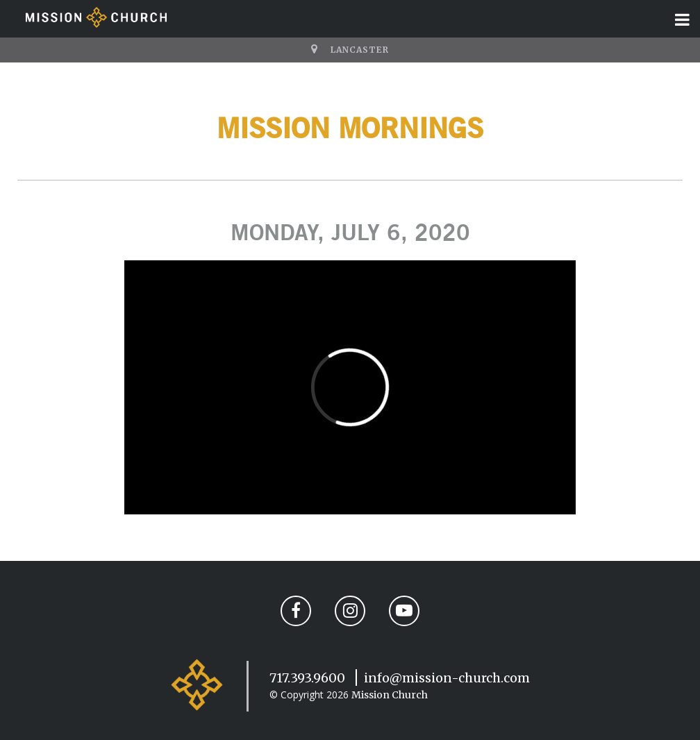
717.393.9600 (307, 678)
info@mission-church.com (447, 678)
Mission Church (390, 695)
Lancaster (360, 50)
